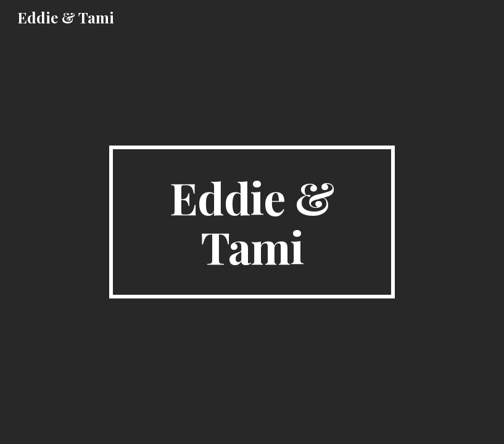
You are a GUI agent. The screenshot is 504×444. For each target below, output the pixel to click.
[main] (252, 222)
